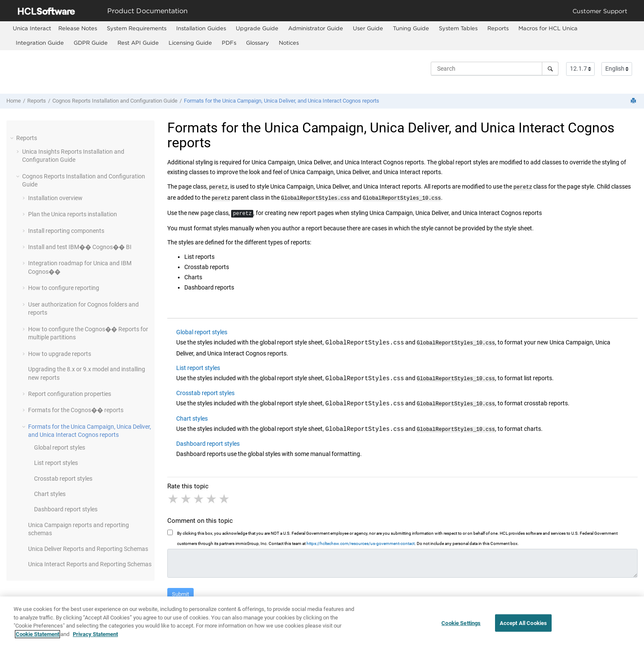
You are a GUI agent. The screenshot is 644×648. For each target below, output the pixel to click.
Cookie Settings (461, 628)
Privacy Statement (95, 639)
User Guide (368, 28)
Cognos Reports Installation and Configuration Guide (115, 101)
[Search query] (495, 69)
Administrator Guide (316, 28)
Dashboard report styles (66, 509)
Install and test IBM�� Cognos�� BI (80, 247)
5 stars (225, 496)
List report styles (56, 463)
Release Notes (78, 28)
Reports (498, 28)
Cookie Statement (37, 639)
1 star (174, 496)
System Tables (458, 28)
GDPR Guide (91, 43)
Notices (289, 43)
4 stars (212, 496)
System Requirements (137, 28)
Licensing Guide (190, 43)
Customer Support (600, 11)
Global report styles (60, 447)
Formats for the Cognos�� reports (76, 410)
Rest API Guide (138, 43)
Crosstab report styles (63, 479)
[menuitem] (32, 28)
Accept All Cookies (523, 628)
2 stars (186, 496)
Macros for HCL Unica (548, 28)
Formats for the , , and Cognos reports (282, 101)
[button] (13, 138)
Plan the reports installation (73, 214)
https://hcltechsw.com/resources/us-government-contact (361, 540)
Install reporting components (66, 231)
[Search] (550, 69)
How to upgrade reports (60, 354)
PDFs (229, 43)
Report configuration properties (70, 394)
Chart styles (50, 494)
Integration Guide (40, 43)
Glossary (258, 43)
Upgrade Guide (257, 28)
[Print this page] (634, 101)
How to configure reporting (64, 288)
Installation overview (55, 198)
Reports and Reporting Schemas (88, 549)
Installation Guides (201, 28)
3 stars (199, 496)
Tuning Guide (411, 28)
